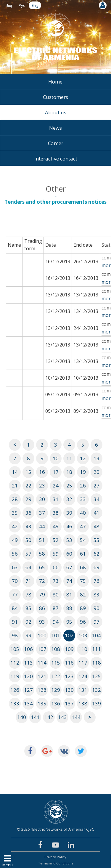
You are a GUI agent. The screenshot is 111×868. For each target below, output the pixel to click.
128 (42, 690)
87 (56, 608)
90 (96, 608)
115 (56, 663)
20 (96, 472)
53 (69, 540)
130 (69, 690)
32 (69, 499)
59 (56, 554)
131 (83, 690)
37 (42, 513)
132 (96, 690)
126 (15, 690)
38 (56, 513)
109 (69, 649)
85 (28, 608)
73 (56, 581)
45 (56, 526)
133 (15, 703)
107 (42, 649)
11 (69, 458)
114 (42, 663)
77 (15, 595)
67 (69, 567)
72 (42, 581)
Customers (55, 97)
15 (28, 472)
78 (28, 595)
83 (96, 595)
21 (15, 486)
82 (83, 595)
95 (69, 622)
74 (69, 581)
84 (15, 608)
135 (42, 703)
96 (83, 622)
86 (42, 608)
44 (42, 526)
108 (56, 649)
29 (28, 499)
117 (83, 663)
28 (15, 499)
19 (83, 472)
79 (42, 595)
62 (96, 554)
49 (15, 540)
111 (96, 649)
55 (96, 540)
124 (83, 676)
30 (42, 499)
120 (28, 676)
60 (69, 554)
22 (28, 486)
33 (83, 499)
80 (56, 595)
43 (28, 526)
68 (83, 567)
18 (69, 472)
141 (35, 717)
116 (69, 663)
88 (69, 608)
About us (56, 112)
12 (83, 458)
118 (96, 663)
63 (15, 567)
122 (56, 676)
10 (56, 458)
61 (83, 554)
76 (96, 581)
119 (15, 676)
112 (15, 663)
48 (96, 526)
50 (28, 540)
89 (83, 608)
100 (42, 635)
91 (15, 622)
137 (69, 703)
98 (15, 635)
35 (15, 513)
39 (69, 513)
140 (22, 717)
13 (96, 458)
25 (69, 486)
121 (42, 676)
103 (83, 635)
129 (56, 690)
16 (42, 472)
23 (42, 486)
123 (69, 676)
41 (96, 513)
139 (96, 703)
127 (28, 690)
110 (83, 649)
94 (56, 622)
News (55, 128)
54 (83, 540)
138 (83, 703)
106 (28, 649)
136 (56, 703)
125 (96, 676)
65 (42, 567)
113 (28, 663)
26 (83, 486)
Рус (22, 5)
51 (42, 540)
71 (28, 581)
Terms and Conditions (56, 863)
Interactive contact (56, 159)
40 (83, 513)
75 (83, 581)
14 (15, 472)
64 (28, 567)
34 (96, 499)
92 (28, 622)
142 (49, 717)
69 (96, 567)
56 (15, 554)
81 (69, 595)
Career (56, 143)
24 (56, 486)
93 (42, 622)
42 (15, 526)
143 (62, 717)
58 (42, 554)
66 (56, 567)
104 (96, 635)
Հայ (9, 5)
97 (96, 622)
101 (56, 635)
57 (28, 554)
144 (76, 717)
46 (69, 526)
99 (28, 635)
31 (56, 499)
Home (55, 82)
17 (56, 472)
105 (15, 649)
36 (28, 513)
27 (96, 486)
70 (15, 581)
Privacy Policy (55, 857)
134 (28, 703)
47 (83, 526)
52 (56, 540)
